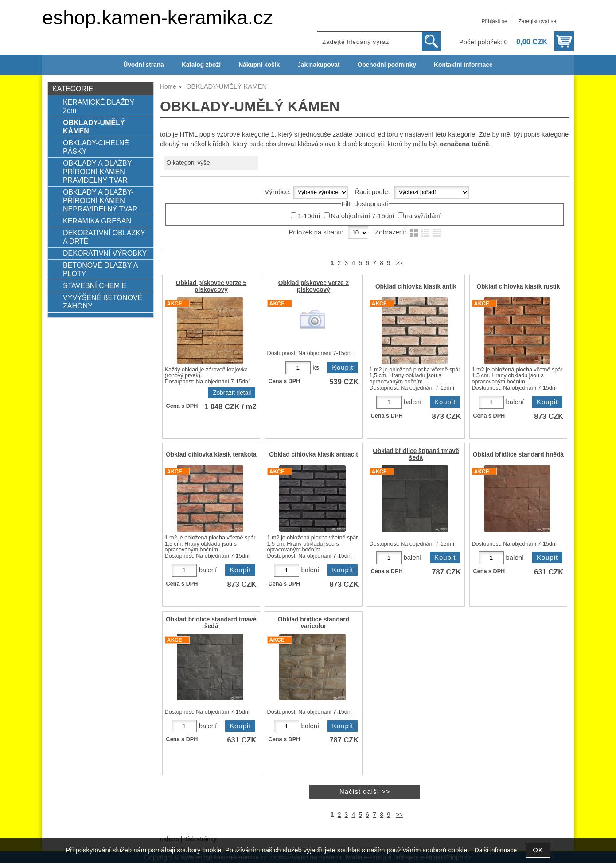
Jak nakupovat (318, 65)
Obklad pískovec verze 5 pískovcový (211, 286)
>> (399, 263)
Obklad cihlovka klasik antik (416, 287)
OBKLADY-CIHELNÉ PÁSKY (96, 147)
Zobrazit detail (232, 393)
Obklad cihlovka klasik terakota (211, 455)
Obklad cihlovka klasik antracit (314, 455)
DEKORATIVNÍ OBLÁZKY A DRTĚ (104, 237)
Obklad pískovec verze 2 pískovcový (314, 286)
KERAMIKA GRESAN (97, 221)
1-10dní (309, 216)
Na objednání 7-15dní (363, 216)
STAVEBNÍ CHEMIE (95, 285)
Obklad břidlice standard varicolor (314, 623)
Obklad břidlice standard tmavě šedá (211, 623)
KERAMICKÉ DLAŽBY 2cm (99, 106)
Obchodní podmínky (387, 65)
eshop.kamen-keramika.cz (158, 18)
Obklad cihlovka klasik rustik (518, 287)
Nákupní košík (259, 65)
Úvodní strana (143, 65)
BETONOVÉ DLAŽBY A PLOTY (100, 269)
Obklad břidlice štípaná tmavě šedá (416, 454)
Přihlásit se (494, 21)
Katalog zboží (201, 65)
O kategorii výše (188, 163)
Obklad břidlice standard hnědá (518, 455)
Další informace (496, 850)
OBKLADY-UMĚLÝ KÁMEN (94, 127)
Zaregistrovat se (537, 21)
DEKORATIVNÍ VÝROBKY (105, 253)
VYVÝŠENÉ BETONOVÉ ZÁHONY (103, 302)
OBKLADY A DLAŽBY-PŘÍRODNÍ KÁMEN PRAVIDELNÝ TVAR (98, 172)
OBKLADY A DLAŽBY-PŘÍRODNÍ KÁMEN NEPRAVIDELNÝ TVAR (100, 200)
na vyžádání (423, 216)
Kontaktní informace (463, 65)
